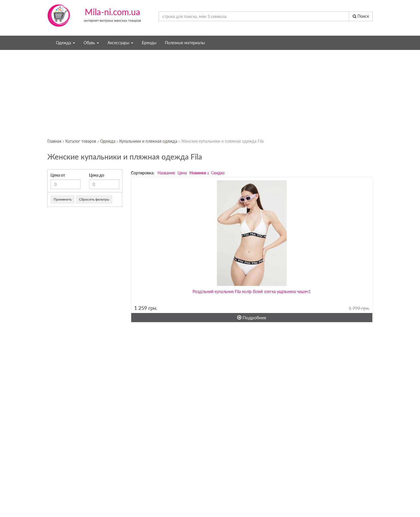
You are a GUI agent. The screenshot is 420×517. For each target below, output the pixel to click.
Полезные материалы (185, 43)
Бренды (149, 43)
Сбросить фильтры (94, 199)
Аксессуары (120, 43)
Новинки (198, 173)
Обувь (91, 43)
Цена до (97, 175)
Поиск (361, 16)
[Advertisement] (210, 94)
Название (166, 173)
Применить (63, 199)
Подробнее (252, 317)
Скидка (218, 173)
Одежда (65, 43)
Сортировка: (143, 173)
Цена (182, 173)
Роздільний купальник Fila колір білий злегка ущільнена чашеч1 (252, 291)
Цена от (58, 175)
